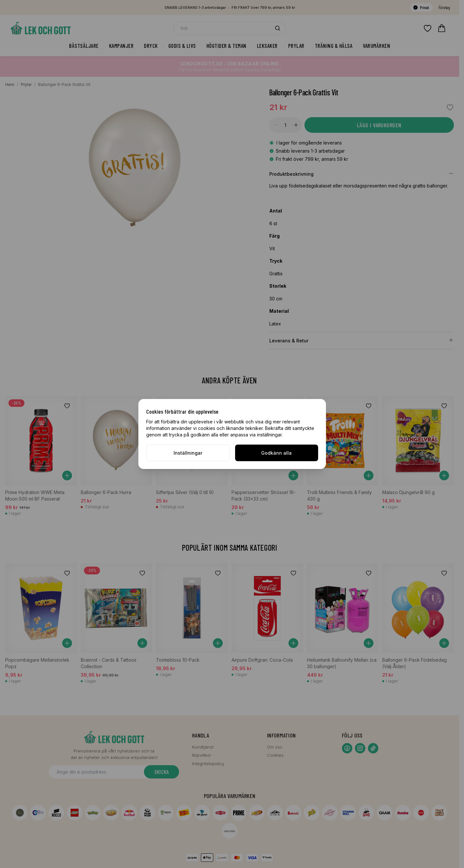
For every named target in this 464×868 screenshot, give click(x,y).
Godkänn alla (276, 453)
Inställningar (188, 453)
